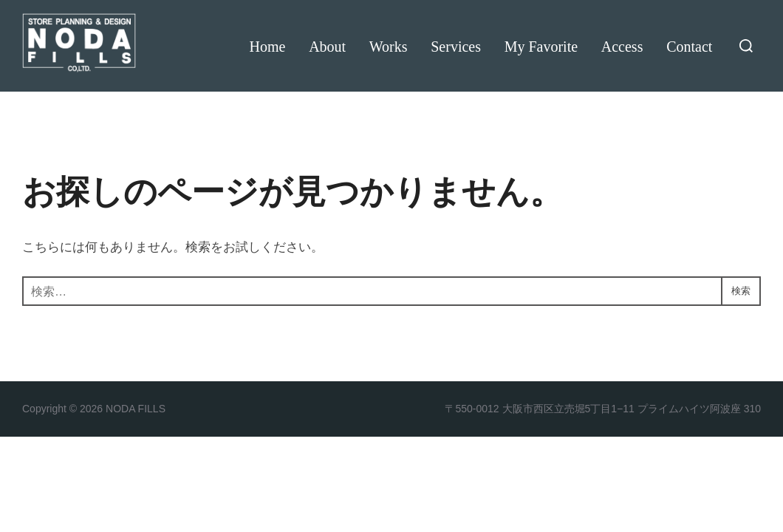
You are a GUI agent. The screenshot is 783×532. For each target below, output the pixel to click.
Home (266, 47)
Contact (689, 47)
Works (388, 47)
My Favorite (540, 47)
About (326, 47)
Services (456, 47)
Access (622, 47)
